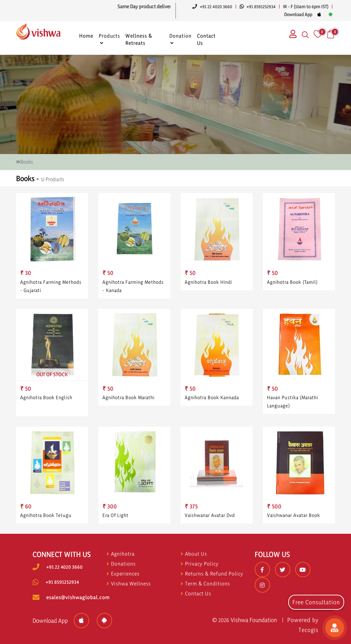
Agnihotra (121, 554)
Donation (180, 36)
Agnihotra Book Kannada (212, 401)
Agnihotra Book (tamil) (292, 282)
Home (86, 36)
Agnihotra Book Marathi (129, 401)
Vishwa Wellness (129, 584)
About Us (194, 554)
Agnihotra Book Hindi (208, 282)
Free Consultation (316, 602)
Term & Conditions (205, 584)
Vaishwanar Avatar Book (294, 518)
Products (109, 36)
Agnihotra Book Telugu (46, 518)
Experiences (123, 574)
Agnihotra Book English (47, 401)
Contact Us (206, 39)
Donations (121, 564)
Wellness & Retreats (139, 39)
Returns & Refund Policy (212, 574)
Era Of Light (117, 518)
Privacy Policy (200, 564)
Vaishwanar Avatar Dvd (210, 518)
